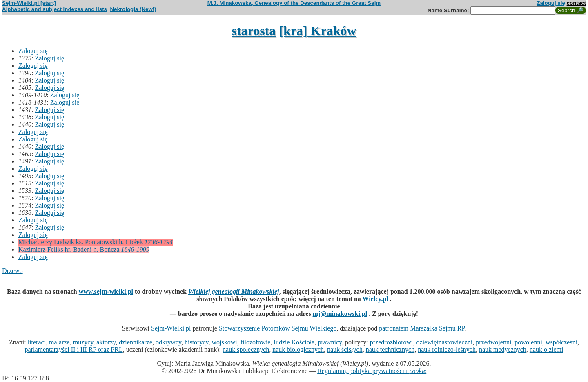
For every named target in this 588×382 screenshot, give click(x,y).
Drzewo (12, 271)
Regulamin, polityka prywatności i (372, 371)
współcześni (561, 342)
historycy (197, 342)
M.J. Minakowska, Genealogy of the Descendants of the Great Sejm (294, 3)
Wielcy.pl (375, 299)
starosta (254, 31)
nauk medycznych (503, 350)
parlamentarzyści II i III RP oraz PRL (74, 350)
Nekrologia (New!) (133, 9)
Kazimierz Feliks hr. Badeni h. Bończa (84, 249)
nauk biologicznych (298, 350)
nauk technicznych (390, 350)
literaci (37, 342)
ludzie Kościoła (294, 342)
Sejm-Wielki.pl (171, 328)
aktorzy (106, 342)
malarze (59, 342)
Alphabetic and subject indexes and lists (55, 9)
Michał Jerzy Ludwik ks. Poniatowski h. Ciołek (96, 242)
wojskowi (224, 342)
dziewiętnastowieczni (445, 342)
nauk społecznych (246, 350)
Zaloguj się (551, 3)
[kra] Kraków (317, 31)
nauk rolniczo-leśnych (447, 350)
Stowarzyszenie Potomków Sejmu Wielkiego (278, 328)
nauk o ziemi (547, 350)
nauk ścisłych (345, 350)
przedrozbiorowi (392, 342)
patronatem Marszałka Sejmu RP (422, 328)
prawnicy (330, 342)
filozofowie (256, 342)
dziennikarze (136, 342)
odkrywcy (168, 342)
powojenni (528, 342)
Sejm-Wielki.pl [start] (29, 3)
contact (576, 3)
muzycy (83, 342)
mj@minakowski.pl (340, 314)
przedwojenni (493, 342)
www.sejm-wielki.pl (106, 292)
